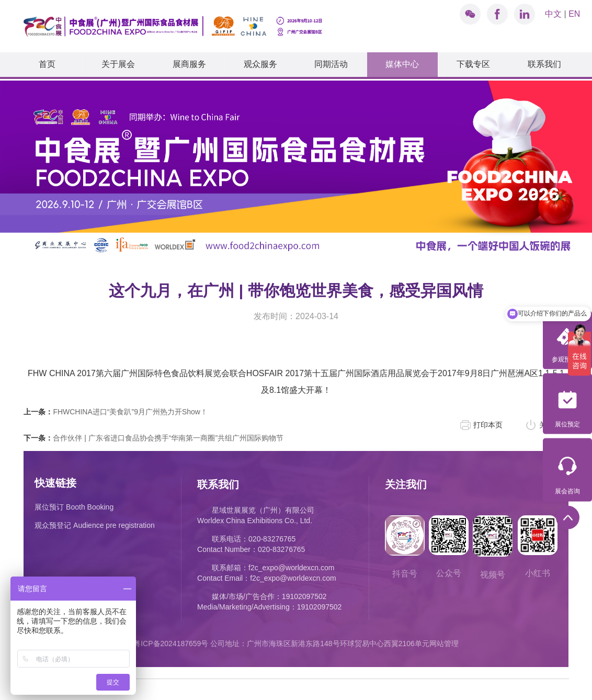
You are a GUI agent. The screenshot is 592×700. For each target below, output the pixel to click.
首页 (47, 64)
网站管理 (444, 641)
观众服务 (260, 64)
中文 (553, 14)
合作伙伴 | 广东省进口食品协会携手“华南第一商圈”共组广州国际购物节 (153, 435)
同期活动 (331, 64)
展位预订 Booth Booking (74, 504)
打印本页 (488, 422)
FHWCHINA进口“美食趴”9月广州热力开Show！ (116, 409)
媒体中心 (402, 64)
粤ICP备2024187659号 (171, 641)
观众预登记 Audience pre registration (95, 523)
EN (574, 14)
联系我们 (544, 64)
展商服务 (189, 64)
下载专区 (473, 64)
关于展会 (118, 64)
